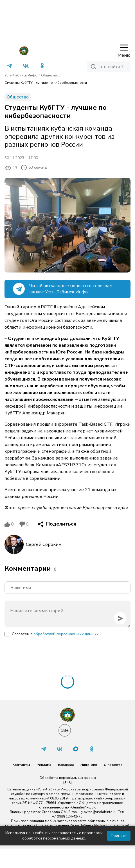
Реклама (44, 765)
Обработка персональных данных (68, 778)
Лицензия (89, 765)
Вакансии (66, 765)
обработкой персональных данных (66, 634)
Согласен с (55, 634)
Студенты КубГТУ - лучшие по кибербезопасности (46, 83)
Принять (119, 836)
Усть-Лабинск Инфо (21, 75)
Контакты (21, 765)
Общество (50, 75)
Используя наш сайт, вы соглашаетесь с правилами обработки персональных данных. (54, 836)
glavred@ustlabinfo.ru (98, 812)
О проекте (113, 765)
